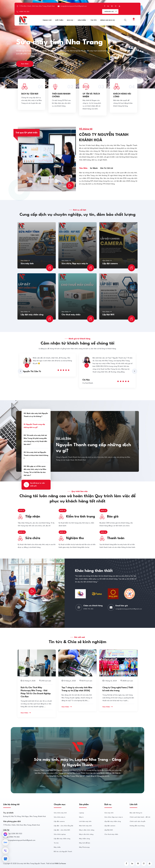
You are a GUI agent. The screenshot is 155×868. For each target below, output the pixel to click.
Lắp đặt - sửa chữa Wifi (62, 830)
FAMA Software (60, 864)
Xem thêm (25, 64)
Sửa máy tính (27, 264)
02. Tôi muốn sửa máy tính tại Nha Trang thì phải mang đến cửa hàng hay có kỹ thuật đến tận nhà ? (35, 440)
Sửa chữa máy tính (60, 813)
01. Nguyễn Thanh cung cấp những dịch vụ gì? (34, 426)
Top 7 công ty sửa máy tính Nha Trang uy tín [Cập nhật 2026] (77, 689)
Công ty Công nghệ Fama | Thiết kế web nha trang (118, 689)
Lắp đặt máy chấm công (32, 315)
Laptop (82, 813)
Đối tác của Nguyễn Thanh (63, 852)
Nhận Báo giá (111, 11)
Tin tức (56, 843)
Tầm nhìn (83, 168)
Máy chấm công (84, 839)
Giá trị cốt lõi (107, 168)
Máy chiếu (57, 847)
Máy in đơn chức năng (87, 830)
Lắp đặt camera (110, 264)
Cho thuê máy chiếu (71, 315)
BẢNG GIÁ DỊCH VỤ (108, 20)
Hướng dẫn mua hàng (137, 826)
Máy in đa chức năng (86, 834)
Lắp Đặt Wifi (108, 315)
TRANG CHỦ (47, 20)
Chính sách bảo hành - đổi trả (140, 817)
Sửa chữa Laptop (60, 834)
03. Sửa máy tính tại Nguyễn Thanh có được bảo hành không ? (36, 455)
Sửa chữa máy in (60, 817)
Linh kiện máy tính (85, 821)
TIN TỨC (94, 20)
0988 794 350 (24, 12)
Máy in (81, 817)
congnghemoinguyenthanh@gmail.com (74, 6)
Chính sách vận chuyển (138, 821)
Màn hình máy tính (85, 826)
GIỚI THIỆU (59, 20)
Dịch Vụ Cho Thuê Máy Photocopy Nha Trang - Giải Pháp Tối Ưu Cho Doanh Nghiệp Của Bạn (36, 692)
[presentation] (20, 371)
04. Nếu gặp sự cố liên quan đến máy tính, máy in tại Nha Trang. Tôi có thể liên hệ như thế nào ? (35, 471)
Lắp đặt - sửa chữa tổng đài (63, 826)
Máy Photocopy (84, 847)
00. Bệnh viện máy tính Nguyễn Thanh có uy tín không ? (36, 415)
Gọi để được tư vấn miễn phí (34, 485)
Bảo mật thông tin (136, 813)
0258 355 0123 (17, 834)
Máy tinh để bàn (85, 843)
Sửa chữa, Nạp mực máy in (75, 264)
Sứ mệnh (94, 168)
